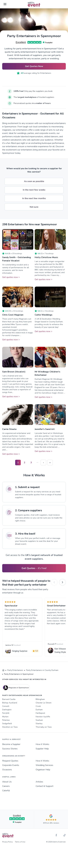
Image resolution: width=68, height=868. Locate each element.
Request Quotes (10, 761)
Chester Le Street (43, 703)
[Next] (62, 582)
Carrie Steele (9, 429)
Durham (39, 710)
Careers (6, 786)
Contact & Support (45, 786)
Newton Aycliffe (43, 717)
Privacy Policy (7, 842)
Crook (38, 706)
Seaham (39, 720)
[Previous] (54, 582)
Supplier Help (42, 749)
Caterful (6, 791)
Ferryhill (6, 713)
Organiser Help (43, 770)
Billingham (40, 699)
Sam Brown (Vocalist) (14, 372)
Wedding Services (44, 765)
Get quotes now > (11, 277)
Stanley (39, 724)
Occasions (7, 770)
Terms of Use (20, 842)
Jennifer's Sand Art (45, 429)
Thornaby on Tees (44, 727)
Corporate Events (11, 765)
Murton (5, 717)
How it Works (42, 744)
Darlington (7, 710)
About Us (7, 782)
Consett (6, 706)
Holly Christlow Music (46, 257)
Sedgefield (7, 724)
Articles (39, 782)
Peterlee (6, 720)
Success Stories (10, 749)
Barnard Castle (9, 699)
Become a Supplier (11, 744)
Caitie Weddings (44, 315)
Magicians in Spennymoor (16, 688)
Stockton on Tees (10, 727)
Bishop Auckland (10, 703)
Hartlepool (40, 713)
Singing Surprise (20, 651)
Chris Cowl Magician (13, 315)
